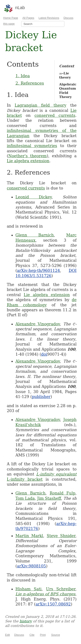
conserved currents (55, 115)
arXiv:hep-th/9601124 (38, 271)
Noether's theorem (27, 156)
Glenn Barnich (34, 235)
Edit (7, 635)
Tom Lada (25, 498)
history (26, 621)
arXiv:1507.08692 (53, 604)
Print (43, 635)
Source (56, 635)
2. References (30, 83)
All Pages (28, 18)
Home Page (11, 18)
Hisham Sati (28, 589)
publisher (41, 397)
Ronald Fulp (63, 493)
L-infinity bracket (25, 479)
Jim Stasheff (49, 498)
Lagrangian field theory (40, 105)
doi (44, 354)
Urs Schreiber (61, 589)
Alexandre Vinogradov (37, 324)
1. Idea (22, 76)
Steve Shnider (61, 536)
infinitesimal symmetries (32, 146)
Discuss (19, 635)
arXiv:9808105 (31, 566)
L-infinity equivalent (56, 474)
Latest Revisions (49, 18)
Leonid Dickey (33, 197)
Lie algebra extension (28, 161)
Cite (32, 635)
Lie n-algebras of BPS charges (45, 594)
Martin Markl (29, 536)
